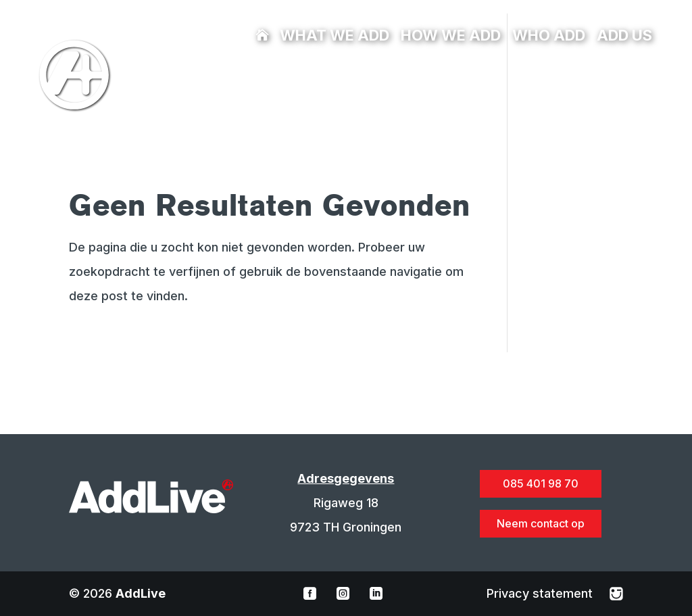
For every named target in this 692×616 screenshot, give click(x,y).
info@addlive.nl (235, 78)
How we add (451, 37)
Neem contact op (541, 523)
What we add (335, 37)
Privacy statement (541, 593)
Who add (549, 37)
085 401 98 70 (204, 78)
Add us (624, 37)
